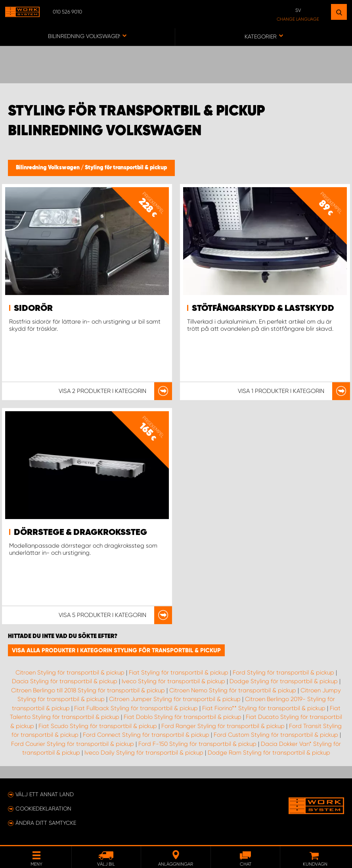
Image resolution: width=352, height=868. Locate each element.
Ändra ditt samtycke (46, 823)
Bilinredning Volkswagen (48, 168)
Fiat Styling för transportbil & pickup (179, 673)
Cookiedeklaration (43, 809)
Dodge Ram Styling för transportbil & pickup (269, 753)
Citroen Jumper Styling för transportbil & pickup (175, 699)
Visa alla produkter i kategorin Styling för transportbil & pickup (116, 650)
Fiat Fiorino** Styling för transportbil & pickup (264, 708)
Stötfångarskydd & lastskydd (263, 308)
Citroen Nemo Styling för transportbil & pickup (233, 690)
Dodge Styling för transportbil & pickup (284, 681)
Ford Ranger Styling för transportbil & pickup (223, 726)
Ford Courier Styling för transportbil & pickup (73, 744)
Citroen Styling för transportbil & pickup (70, 673)
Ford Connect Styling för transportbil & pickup (146, 735)
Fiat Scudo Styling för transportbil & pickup (98, 726)
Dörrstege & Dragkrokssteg (80, 533)
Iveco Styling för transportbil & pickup (173, 681)
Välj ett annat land (45, 794)
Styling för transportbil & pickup (126, 168)
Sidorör (33, 308)
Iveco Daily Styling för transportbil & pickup (144, 753)
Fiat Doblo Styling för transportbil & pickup (183, 717)
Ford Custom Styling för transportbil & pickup (276, 735)
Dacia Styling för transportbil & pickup (65, 681)
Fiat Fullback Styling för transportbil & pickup (136, 708)
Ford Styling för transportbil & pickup (283, 673)
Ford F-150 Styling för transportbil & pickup (197, 744)
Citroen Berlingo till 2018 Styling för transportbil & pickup (88, 690)
